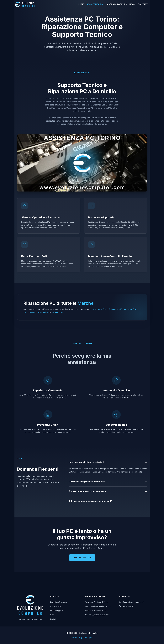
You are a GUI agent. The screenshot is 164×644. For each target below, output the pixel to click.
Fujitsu (39, 312)
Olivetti (46, 312)
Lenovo (114, 309)
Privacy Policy (77, 638)
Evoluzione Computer (59, 602)
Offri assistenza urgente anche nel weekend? (108, 501)
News (132, 4)
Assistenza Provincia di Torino (97, 602)
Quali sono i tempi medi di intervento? (108, 482)
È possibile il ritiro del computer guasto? (108, 491)
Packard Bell (57, 312)
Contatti (143, 4)
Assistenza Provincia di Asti (96, 611)
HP (109, 309)
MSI (121, 309)
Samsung (128, 309)
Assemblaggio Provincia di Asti (97, 615)
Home (81, 4)
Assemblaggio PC (117, 4)
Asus (100, 309)
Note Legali (88, 638)
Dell (105, 309)
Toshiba (32, 312)
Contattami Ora (82, 557)
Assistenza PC (56, 606)
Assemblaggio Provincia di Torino (98, 606)
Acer (94, 309)
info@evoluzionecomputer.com (132, 602)
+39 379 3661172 (127, 606)
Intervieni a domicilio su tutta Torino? (108, 462)
